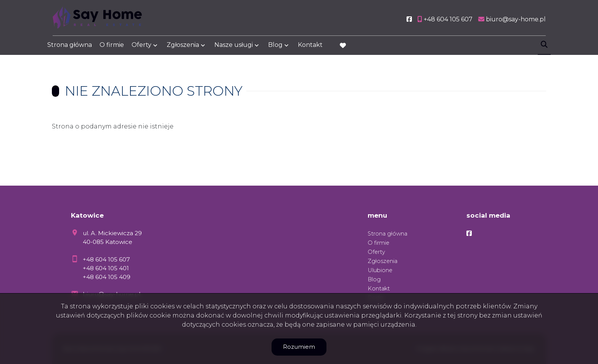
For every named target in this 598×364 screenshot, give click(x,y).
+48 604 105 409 (107, 277)
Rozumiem (299, 347)
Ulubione (380, 270)
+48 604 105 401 (106, 268)
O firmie (112, 47)
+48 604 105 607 (106, 259)
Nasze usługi (234, 47)
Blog (275, 47)
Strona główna (70, 47)
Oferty (141, 47)
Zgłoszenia (183, 47)
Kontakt (310, 47)
